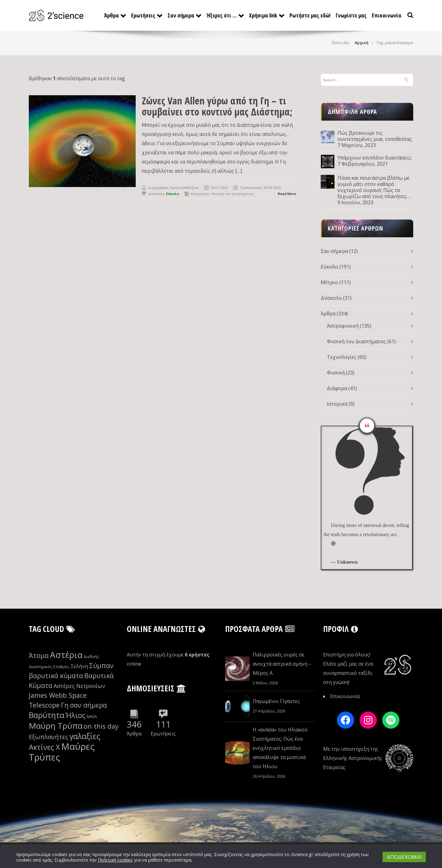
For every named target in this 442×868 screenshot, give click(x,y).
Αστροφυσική (343, 326)
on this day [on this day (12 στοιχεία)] (101, 726)
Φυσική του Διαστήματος (233, 194)
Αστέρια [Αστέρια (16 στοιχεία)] (66, 655)
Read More (287, 194)
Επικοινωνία (387, 15)
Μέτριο (329, 282)
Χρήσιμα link (263, 15)
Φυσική (336, 373)
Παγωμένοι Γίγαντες (276, 701)
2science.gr (302, 854)
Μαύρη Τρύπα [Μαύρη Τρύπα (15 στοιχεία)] (56, 726)
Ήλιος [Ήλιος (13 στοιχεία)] (76, 715)
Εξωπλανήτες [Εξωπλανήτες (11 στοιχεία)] (49, 737)
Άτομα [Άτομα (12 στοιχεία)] (39, 655)
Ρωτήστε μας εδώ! (310, 15)
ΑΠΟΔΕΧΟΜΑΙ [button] (404, 857)
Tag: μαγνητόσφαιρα (395, 43)
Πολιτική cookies (115, 860)
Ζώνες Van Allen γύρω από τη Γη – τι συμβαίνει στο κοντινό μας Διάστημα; (217, 106)
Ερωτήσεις (143, 15)
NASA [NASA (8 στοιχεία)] (92, 716)
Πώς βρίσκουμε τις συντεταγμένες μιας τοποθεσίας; (375, 136)
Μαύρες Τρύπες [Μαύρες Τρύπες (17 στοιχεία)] (62, 752)
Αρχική (362, 43)
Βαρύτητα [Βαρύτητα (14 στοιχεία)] (47, 715)
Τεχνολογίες (342, 357)
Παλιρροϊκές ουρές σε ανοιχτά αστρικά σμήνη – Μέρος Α (282, 664)
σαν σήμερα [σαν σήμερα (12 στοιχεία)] (88, 705)
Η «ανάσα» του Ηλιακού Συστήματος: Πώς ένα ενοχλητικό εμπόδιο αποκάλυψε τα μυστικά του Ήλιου (280, 748)
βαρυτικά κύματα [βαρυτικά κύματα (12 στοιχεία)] (56, 676)
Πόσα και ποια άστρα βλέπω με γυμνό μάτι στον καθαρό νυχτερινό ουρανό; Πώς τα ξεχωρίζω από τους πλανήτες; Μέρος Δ (374, 187)
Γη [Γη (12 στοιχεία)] (65, 705)
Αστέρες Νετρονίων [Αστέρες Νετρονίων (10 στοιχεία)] (79, 686)
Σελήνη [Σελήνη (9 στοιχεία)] (79, 666)
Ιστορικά (337, 404)
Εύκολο (329, 267)
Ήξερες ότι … (222, 15)
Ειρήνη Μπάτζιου (185, 188)
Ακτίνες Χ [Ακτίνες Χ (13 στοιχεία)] (44, 747)
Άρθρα (111, 15)
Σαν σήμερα (181, 15)
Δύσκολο (331, 298)
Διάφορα (337, 388)
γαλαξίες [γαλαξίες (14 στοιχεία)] (85, 736)
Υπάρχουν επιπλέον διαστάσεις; (375, 158)
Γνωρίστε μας (351, 15)
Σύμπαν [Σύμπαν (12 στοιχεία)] (101, 665)
